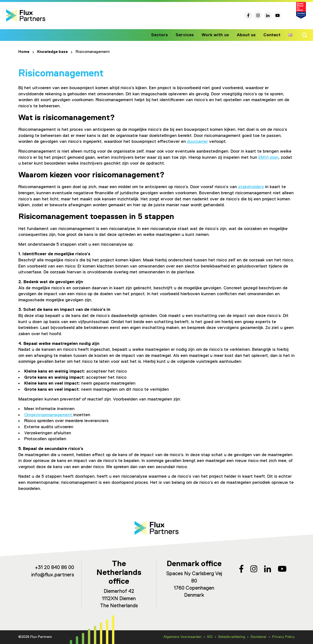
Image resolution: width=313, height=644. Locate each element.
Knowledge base (52, 52)
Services (188, 35)
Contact (272, 35)
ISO (210, 637)
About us (247, 35)
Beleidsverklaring (232, 637)
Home (24, 52)
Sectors (164, 35)
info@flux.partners (53, 575)
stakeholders (251, 187)
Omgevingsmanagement (49, 415)
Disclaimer (259, 637)
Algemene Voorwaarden (182, 637)
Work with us (217, 35)
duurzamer (197, 142)
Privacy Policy (283, 637)
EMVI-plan (268, 158)
